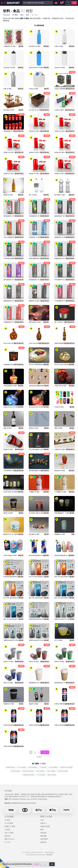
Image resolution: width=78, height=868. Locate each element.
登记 (74, 3)
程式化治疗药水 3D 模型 (36, 407)
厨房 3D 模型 (32, 767)
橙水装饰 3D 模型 (9, 110)
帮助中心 (44, 823)
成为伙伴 (8, 836)
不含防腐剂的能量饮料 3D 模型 (13, 258)
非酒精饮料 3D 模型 (9, 46)
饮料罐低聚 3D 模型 (9, 131)
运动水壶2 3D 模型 (9, 68)
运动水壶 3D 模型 (60, 68)
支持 (42, 820)
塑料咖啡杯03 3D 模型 (36, 683)
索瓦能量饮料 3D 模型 (10, 216)
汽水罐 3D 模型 (59, 110)
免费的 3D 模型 (10, 826)
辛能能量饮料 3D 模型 (10, 322)
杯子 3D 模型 (58, 640)
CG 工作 (7, 842)
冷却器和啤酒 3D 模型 (10, 471)
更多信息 (37, 864)
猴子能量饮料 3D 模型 (10, 280)
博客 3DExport (10, 839)
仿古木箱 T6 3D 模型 (35, 110)
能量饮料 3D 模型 (34, 301)
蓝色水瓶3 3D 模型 (35, 46)
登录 (69, 3)
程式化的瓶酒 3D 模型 (10, 386)
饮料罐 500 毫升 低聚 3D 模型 (38, 131)
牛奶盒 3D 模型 (34, 89)
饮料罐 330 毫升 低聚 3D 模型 (13, 174)
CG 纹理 (7, 830)
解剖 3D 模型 (51, 775)
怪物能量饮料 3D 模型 (61, 258)
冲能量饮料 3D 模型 (35, 237)
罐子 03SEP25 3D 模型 (62, 322)
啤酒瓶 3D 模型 (8, 195)
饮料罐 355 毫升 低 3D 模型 (37, 152)
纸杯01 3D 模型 (8, 683)
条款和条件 (44, 839)
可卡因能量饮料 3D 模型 (62, 301)
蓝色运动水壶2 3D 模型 (36, 68)
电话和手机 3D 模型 (66, 767)
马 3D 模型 (42, 767)
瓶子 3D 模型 (33, 195)
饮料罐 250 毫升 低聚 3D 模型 (38, 174)
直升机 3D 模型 (62, 771)
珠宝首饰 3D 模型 (27, 771)
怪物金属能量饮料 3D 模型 (37, 258)
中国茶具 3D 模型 (60, 449)
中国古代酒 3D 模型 (60, 386)
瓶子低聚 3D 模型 (60, 195)
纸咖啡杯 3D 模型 (9, 704)
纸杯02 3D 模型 (59, 662)
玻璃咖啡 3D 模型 (60, 534)
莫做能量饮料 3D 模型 (36, 280)
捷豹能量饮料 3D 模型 (10, 301)
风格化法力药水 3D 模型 (11, 407)
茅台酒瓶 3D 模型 (34, 534)
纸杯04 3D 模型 (8, 662)
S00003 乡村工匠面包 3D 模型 (64, 365)
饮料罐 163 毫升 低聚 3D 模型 (63, 174)
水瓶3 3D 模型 (59, 46)
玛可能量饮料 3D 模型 (61, 280)
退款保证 (44, 842)
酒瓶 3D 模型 (7, 428)
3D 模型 (7, 820)
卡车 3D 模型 (40, 775)
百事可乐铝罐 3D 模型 (10, 555)
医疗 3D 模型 (51, 771)
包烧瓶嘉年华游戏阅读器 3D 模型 (14, 365)
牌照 (42, 830)
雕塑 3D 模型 (10, 767)
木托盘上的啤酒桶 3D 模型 (62, 89)
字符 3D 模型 (21, 767)
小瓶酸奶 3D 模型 (34, 492)
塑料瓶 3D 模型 (34, 428)
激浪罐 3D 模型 (8, 449)
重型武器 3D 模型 (28, 775)
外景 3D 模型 (53, 767)
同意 (52, 864)
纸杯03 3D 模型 (34, 662)
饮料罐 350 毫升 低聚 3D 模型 (64, 152)
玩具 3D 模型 (40, 771)
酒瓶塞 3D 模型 (34, 704)
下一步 (45, 752)
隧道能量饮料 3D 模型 (61, 216)
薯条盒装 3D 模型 (60, 471)
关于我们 (8, 791)
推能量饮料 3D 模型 (60, 237)
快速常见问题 (45, 826)
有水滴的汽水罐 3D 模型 (36, 513)
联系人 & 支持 (46, 817)
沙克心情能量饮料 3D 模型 (11, 237)
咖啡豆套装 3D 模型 (35, 322)
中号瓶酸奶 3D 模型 (60, 492)
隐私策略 (44, 836)
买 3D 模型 (9, 817)
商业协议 (44, 833)
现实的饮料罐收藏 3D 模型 (37, 555)
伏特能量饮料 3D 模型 (36, 216)
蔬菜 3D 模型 (15, 771)
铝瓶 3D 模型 (7, 89)
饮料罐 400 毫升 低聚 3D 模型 (64, 131)
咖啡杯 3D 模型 (8, 513)
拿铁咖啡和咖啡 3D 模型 (36, 471)
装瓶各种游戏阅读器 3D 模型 (63, 343)
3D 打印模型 (9, 823)
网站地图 (49, 855)
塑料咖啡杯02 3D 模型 (61, 683)
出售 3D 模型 (9, 833)
